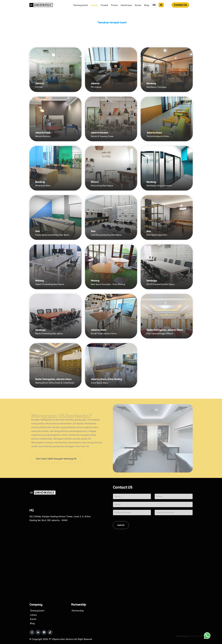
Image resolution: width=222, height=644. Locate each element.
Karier (138, 5)
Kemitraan (126, 5)
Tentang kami (81, 5)
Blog (147, 5)
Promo (114, 5)
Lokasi (94, 5)
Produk (104, 5)
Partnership (78, 611)
